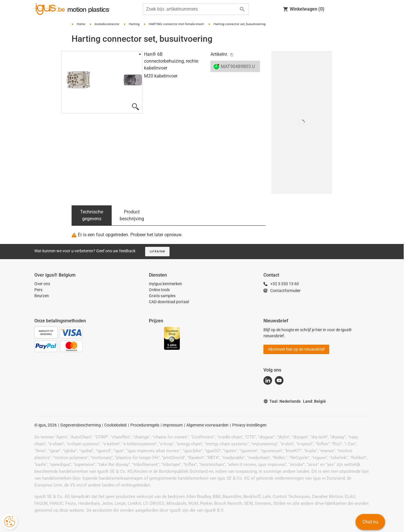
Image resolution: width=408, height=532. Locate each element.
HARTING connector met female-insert (176, 24)
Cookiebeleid (115, 425)
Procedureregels (145, 425)
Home (81, 24)
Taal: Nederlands (282, 401)
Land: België (314, 401)
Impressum (173, 425)
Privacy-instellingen (249, 425)
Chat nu (370, 522)
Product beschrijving (132, 215)
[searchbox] (191, 9)
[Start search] (242, 9)
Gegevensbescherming (81, 425)
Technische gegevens (92, 215)
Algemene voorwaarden (207, 425)
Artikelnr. (219, 54)
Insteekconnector (107, 24)
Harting (134, 24)
